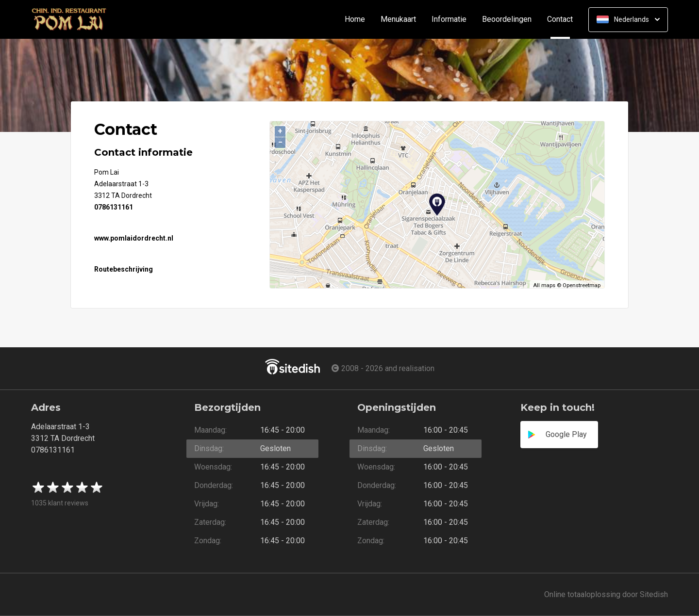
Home (355, 19)
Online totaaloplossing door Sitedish (606, 594)
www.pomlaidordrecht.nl (134, 238)
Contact (564, 19)
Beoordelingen (507, 19)
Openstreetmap (582, 285)
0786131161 (114, 207)
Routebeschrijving (124, 269)
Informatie (449, 19)
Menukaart (398, 19)
